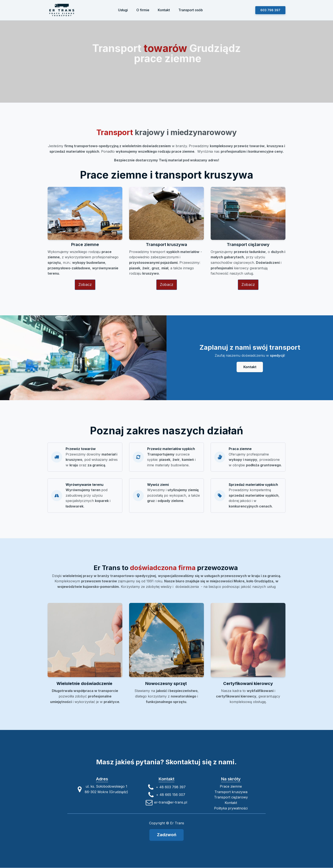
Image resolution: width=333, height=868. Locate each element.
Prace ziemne (231, 787)
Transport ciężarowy (231, 797)
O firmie (143, 10)
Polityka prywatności (231, 808)
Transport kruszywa (231, 792)
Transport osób (191, 10)
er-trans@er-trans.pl (171, 802)
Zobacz (85, 285)
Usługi (123, 10)
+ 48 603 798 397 (171, 787)
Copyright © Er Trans (167, 823)
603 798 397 (270, 10)
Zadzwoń (167, 835)
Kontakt (164, 10)
